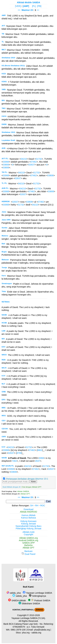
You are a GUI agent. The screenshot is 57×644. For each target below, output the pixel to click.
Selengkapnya (37, 596)
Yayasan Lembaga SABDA (37, 593)
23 (32, 10)
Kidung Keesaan (29, 521)
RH (37, 506)
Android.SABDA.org (28, 540)
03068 (6, 162)
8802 (40, 450)
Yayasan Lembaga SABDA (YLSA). (28, 618)
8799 (19, 453)
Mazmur (26, 10)
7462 (14, 461)
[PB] (39, 6)
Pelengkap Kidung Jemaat (28, 528)
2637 (38, 461)
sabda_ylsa (14, 593)
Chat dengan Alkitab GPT (31, 487)
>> (38, 10)
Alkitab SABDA (23, 491)
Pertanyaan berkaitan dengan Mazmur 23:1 (27, 479)
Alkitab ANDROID (28, 512)
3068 (41, 458)
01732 (39, 159)
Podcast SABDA (39, 600)
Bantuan (29, 551)
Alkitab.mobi (28, 532)
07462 (34, 162)
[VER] (18, 6)
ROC (43, 506)
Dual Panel (28, 554)
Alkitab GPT (25, 494)
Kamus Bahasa (29, 518)
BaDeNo (28, 545)
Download (29, 509)
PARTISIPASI (27, 610)
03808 (6, 165)
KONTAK (16, 610)
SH (32, 506)
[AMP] (26, 6)
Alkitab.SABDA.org (28, 538)
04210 (24, 159)
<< (19, 10)
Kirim (33, 482)
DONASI (39, 610)
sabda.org (36, 633)
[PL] (34, 6)
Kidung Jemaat (29, 524)
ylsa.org (26, 633)
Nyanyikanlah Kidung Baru (29, 526)
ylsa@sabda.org (42, 630)
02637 (31, 165)
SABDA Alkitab (17, 600)
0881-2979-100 (18, 630)
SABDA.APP (29, 543)
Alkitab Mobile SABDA (28, 2)
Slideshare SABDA (29, 604)
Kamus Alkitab (28, 515)
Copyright (29, 534)
